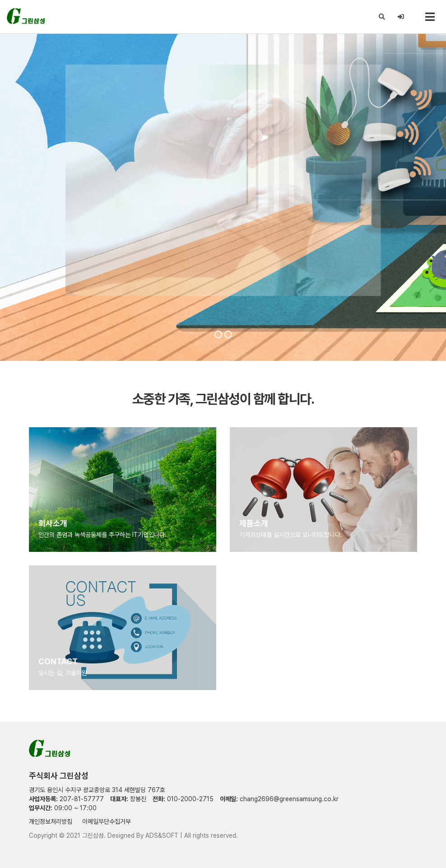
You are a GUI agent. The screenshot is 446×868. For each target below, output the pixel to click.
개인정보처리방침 (51, 821)
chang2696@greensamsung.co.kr (289, 799)
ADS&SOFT (162, 835)
